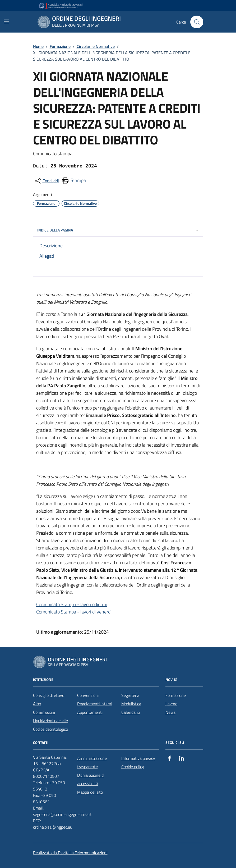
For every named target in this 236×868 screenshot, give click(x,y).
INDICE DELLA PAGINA (118, 230)
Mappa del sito (90, 792)
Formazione (60, 46)
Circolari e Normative (96, 46)
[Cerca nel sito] (197, 22)
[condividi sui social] (47, 181)
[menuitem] (73, 181)
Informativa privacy (138, 758)
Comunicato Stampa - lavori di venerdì (74, 612)
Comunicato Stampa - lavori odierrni (72, 604)
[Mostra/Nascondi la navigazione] (6, 21)
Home (38, 46)
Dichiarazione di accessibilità (91, 779)
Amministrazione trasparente (92, 762)
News (170, 712)
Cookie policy (133, 767)
